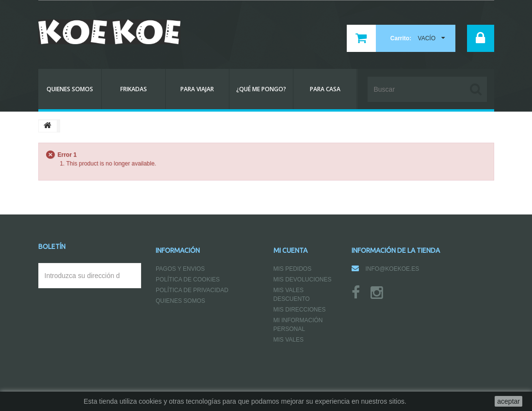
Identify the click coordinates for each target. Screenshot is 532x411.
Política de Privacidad (192, 290)
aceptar (508, 401)
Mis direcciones (300, 310)
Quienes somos (180, 301)
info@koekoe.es (393, 269)
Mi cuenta (290, 250)
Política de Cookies (188, 279)
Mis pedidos (293, 269)
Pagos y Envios (180, 269)
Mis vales (289, 340)
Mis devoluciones (303, 279)
